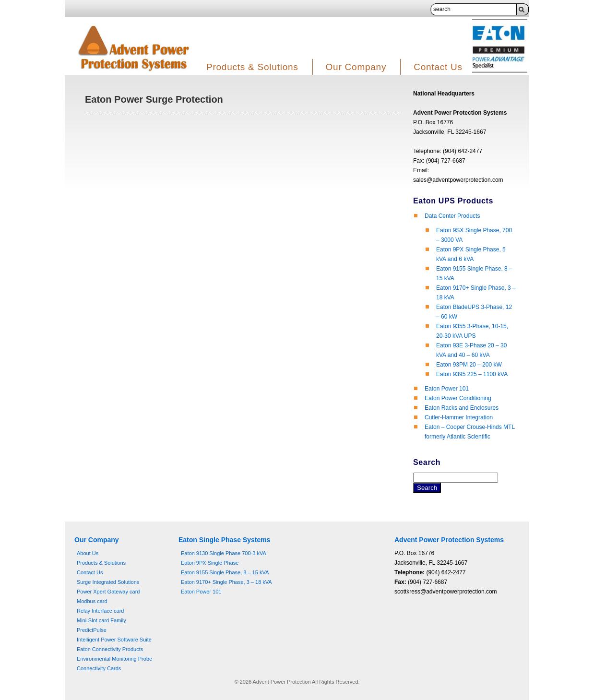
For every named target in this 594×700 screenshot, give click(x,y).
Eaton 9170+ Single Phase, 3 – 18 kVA (226, 582)
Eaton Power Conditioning (458, 398)
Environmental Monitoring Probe (114, 659)
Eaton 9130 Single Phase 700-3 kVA (224, 553)
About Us (88, 553)
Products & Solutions (252, 67)
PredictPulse (92, 630)
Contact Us (438, 67)
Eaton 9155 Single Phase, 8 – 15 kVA (225, 572)
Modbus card (92, 601)
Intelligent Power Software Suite (114, 640)
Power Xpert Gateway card (108, 592)
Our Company (356, 67)
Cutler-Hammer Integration (459, 417)
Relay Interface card (100, 611)
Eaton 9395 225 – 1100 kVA (472, 374)
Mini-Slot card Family (101, 620)
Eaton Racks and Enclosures (462, 408)
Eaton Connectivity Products (110, 649)
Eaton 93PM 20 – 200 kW (469, 365)
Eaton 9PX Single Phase (210, 563)
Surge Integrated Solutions (108, 582)
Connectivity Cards (99, 668)
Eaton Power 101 (447, 389)
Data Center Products (452, 216)
